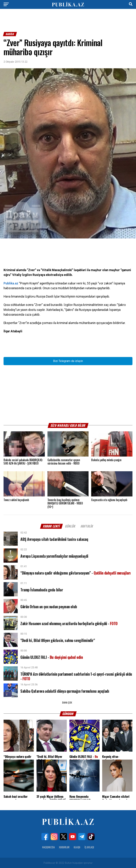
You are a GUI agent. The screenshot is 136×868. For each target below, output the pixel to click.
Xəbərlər (64, 847)
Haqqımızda (48, 847)
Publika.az (11, 283)
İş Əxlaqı (89, 847)
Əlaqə (77, 847)
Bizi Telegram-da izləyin (68, 361)
